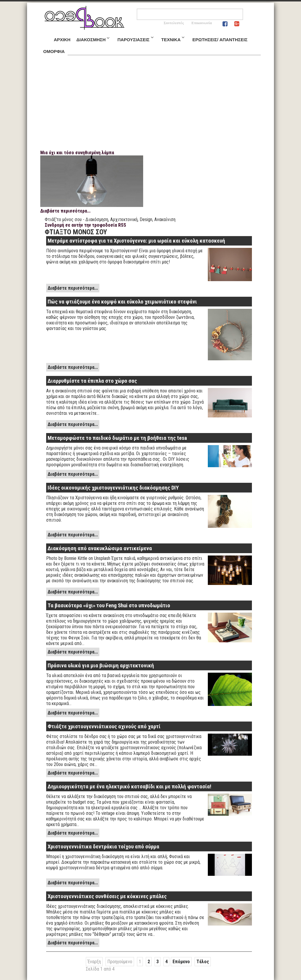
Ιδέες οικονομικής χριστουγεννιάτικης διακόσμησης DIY (113, 488)
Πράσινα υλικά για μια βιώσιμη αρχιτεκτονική (101, 666)
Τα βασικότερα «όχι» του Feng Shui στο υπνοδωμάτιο (109, 606)
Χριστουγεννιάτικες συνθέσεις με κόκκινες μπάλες (107, 896)
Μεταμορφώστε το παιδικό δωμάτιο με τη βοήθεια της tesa (117, 438)
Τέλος (203, 962)
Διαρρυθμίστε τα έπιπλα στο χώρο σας (92, 381)
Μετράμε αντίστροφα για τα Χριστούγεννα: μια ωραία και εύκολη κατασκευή (136, 241)
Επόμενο (181, 962)
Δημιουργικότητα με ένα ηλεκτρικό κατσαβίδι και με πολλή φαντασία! (129, 787)
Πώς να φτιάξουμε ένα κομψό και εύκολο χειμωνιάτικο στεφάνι (122, 302)
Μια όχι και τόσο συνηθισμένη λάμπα (77, 153)
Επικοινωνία (202, 23)
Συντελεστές (174, 23)
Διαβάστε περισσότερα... (65, 211)
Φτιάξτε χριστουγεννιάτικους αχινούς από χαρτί (104, 727)
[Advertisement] (150, 106)
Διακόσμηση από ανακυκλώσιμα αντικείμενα (100, 548)
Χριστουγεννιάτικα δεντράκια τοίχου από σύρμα (103, 847)
